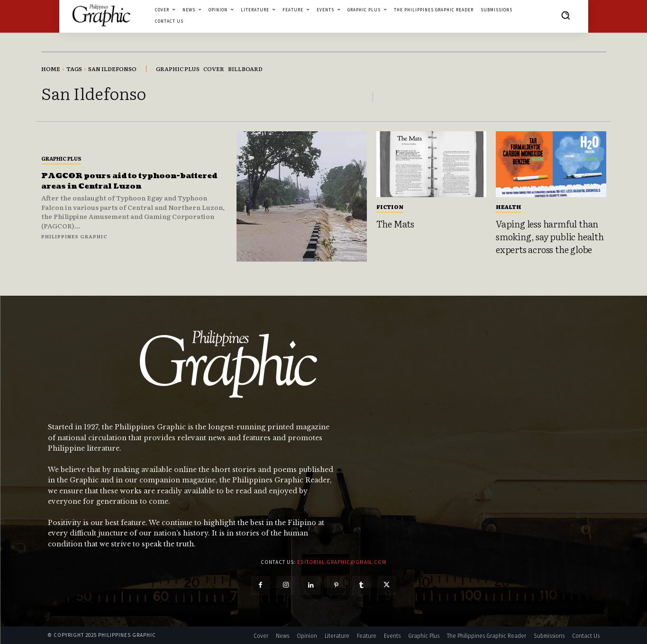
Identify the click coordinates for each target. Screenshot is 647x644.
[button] (565, 15)
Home (51, 69)
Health (509, 207)
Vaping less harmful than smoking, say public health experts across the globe (550, 236)
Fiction (390, 207)
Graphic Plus (61, 158)
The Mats (395, 224)
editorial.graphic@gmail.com (342, 562)
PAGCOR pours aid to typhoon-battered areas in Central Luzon (123, 181)
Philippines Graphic (74, 236)
